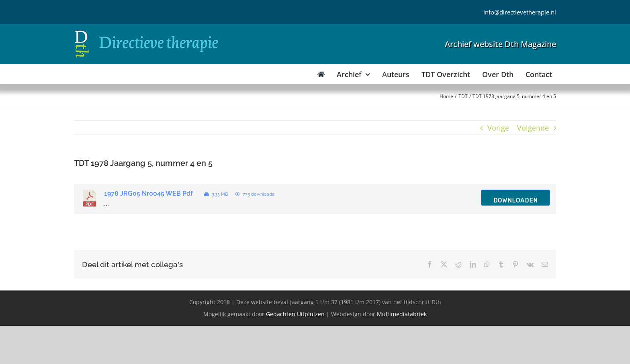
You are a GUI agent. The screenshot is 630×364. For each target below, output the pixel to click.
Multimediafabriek (402, 314)
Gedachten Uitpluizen (295, 314)
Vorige (498, 128)
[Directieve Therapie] (146, 32)
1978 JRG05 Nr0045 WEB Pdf (148, 193)
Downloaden (515, 200)
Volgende (533, 128)
